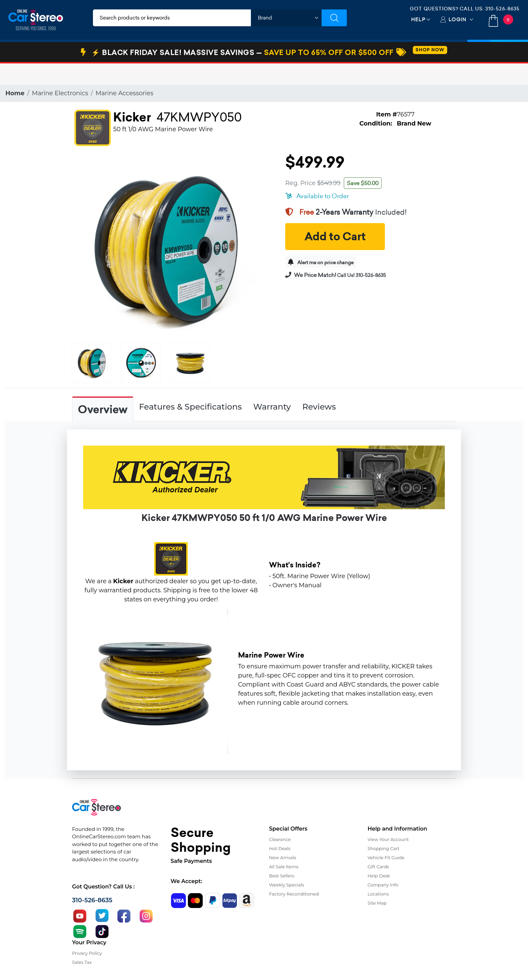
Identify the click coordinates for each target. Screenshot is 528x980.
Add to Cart (335, 237)
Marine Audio (255, 51)
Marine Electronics (60, 93)
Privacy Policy (87, 953)
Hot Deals (280, 848)
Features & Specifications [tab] (190, 407)
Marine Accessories (125, 93)
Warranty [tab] (272, 407)
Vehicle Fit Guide (386, 858)
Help (418, 19)
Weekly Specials (287, 885)
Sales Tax (82, 962)
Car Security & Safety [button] (192, 51)
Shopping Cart (384, 848)
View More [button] (366, 51)
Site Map (377, 903)
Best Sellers (282, 876)
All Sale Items (284, 867)
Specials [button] (498, 51)
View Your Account (388, 839)
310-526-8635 (502, 9)
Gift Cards (378, 867)
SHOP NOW (430, 71)
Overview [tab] (103, 410)
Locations (378, 894)
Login (457, 19)
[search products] (172, 18)
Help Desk (379, 876)
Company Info (383, 885)
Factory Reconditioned (294, 894)
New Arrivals (283, 858)
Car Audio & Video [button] (41, 51)
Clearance (280, 839)
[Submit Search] (334, 18)
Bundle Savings (312, 51)
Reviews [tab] (319, 407)
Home (15, 93)
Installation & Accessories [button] (115, 51)
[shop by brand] (286, 18)
